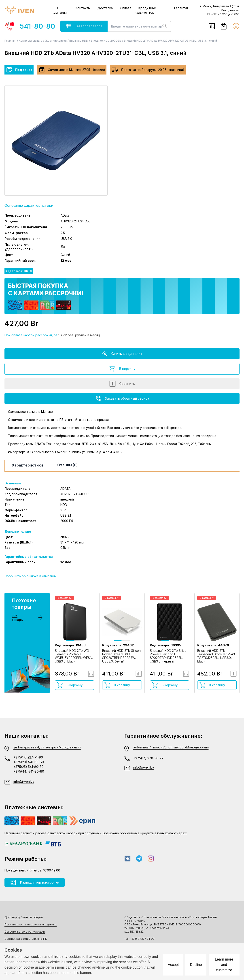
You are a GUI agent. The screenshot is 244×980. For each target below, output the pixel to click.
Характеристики (27, 465)
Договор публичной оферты (24, 917)
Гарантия (181, 8)
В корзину (122, 369)
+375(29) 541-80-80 (29, 762)
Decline (196, 965)
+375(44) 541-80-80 (29, 771)
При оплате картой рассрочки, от (31, 335)
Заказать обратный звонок (122, 398)
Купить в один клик (122, 354)
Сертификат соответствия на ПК (26, 939)
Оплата (126, 8)
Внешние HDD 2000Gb (106, 41)
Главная (10, 41)
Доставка (105, 8)
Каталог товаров (84, 26)
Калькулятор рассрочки (35, 882)
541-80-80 (30, 26)
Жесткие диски (56, 41)
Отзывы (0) (68, 465)
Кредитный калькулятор (145, 10)
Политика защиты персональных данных (31, 924)
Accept (173, 965)
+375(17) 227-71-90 (28, 757)
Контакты (83, 8)
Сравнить (122, 384)
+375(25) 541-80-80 (29, 767)
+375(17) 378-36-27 (148, 758)
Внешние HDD (79, 41)
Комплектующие (31, 41)
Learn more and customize (224, 965)
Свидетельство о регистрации (25, 932)
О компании (59, 10)
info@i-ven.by (24, 781)
